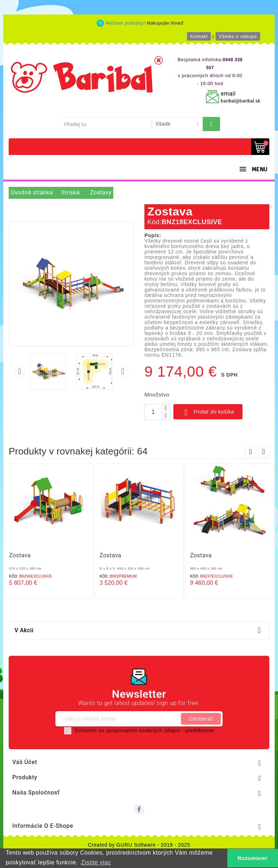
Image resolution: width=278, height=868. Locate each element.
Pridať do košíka (208, 412)
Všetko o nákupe (238, 36)
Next (264, 451)
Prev (251, 451)
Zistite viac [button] (96, 862)
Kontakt (199, 36)
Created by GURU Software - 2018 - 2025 (139, 845)
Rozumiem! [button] (253, 858)
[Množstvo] (153, 412)
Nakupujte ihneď (165, 23)
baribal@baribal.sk (241, 101)
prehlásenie (200, 730)
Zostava (20, 555)
